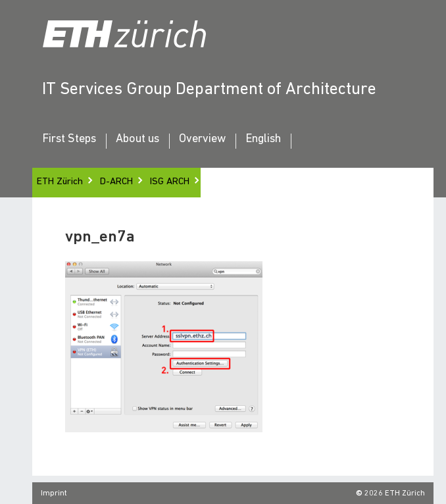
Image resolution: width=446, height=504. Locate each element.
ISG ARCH (170, 182)
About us (137, 139)
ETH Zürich (60, 182)
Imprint (54, 493)
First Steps (69, 139)
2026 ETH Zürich (395, 493)
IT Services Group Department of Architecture (209, 90)
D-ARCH (116, 182)
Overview (202, 139)
